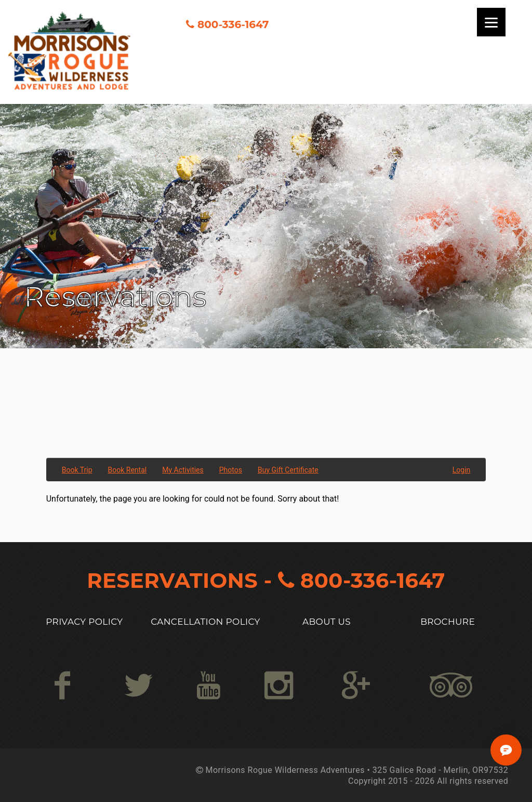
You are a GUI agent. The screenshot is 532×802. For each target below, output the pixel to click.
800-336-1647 (233, 24)
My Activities (183, 470)
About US (327, 622)
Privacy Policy (84, 622)
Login (462, 470)
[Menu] (491, 22)
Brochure (448, 622)
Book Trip (77, 470)
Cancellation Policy (205, 622)
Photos (231, 470)
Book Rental (128, 470)
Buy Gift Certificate (288, 470)
